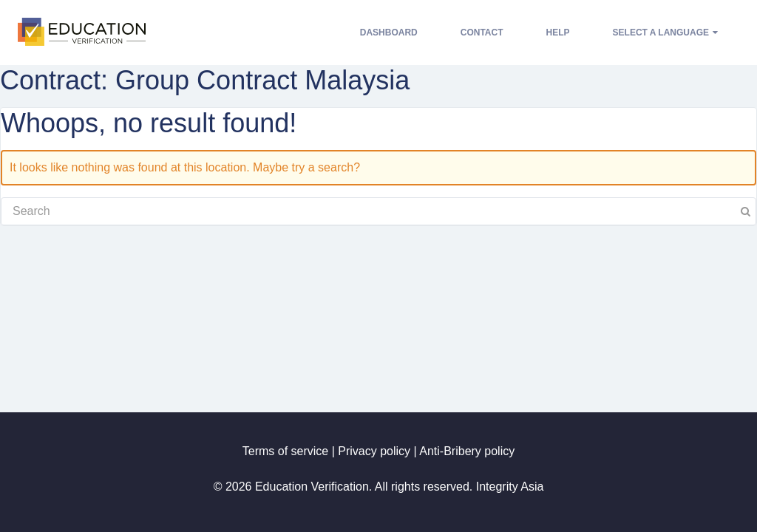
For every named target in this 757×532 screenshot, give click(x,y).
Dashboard (389, 33)
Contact (482, 33)
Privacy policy (374, 451)
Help (558, 33)
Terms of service (285, 451)
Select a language (665, 33)
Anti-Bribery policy (467, 451)
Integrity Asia (510, 487)
